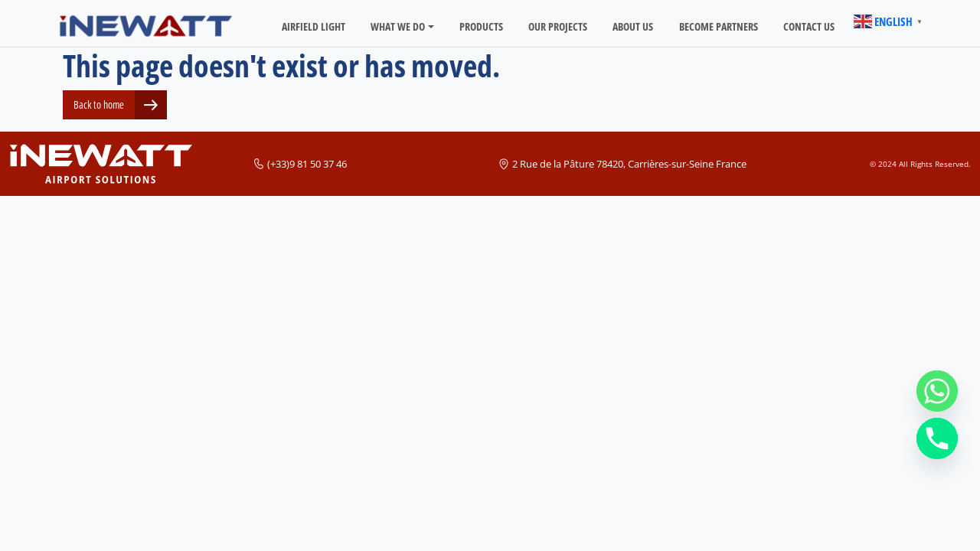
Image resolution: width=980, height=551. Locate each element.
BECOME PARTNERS (719, 26)
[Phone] (937, 439)
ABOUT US (633, 26)
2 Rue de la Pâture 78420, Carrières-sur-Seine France (629, 164)
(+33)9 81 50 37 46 (307, 164)
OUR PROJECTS (558, 26)
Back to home (99, 104)
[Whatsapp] (937, 391)
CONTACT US (809, 26)
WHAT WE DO (398, 26)
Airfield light (314, 26)
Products (481, 26)
